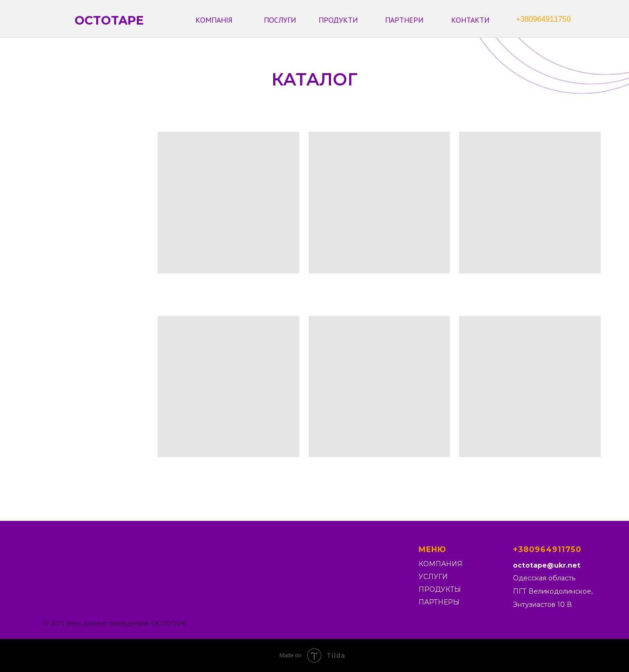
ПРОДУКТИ (338, 20)
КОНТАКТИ (470, 20)
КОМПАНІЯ (214, 20)
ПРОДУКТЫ (440, 589)
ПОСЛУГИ (280, 20)
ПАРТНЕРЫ (439, 602)
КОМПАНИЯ (440, 564)
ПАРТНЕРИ (404, 20)
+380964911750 (543, 19)
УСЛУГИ (433, 577)
